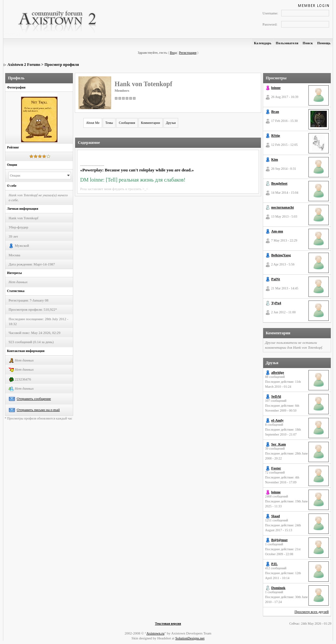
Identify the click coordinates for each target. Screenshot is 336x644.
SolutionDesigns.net (190, 638)
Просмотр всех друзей (311, 612)
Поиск (308, 43)
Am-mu (277, 231)
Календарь (263, 43)
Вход (173, 53)
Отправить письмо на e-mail (38, 410)
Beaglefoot (279, 183)
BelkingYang (281, 255)
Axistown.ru (155, 633)
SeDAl (276, 396)
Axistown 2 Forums (24, 65)
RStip (276, 135)
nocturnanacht (283, 207)
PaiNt (276, 279)
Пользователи (287, 43)
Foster (276, 468)
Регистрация (188, 53)
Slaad (276, 516)
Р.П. (274, 564)
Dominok (278, 588)
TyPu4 (276, 303)
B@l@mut (280, 540)
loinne (276, 88)
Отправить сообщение (34, 399)
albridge (278, 372)
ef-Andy (278, 420)
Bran (275, 111)
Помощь (324, 43)
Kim (275, 159)
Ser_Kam (279, 444)
